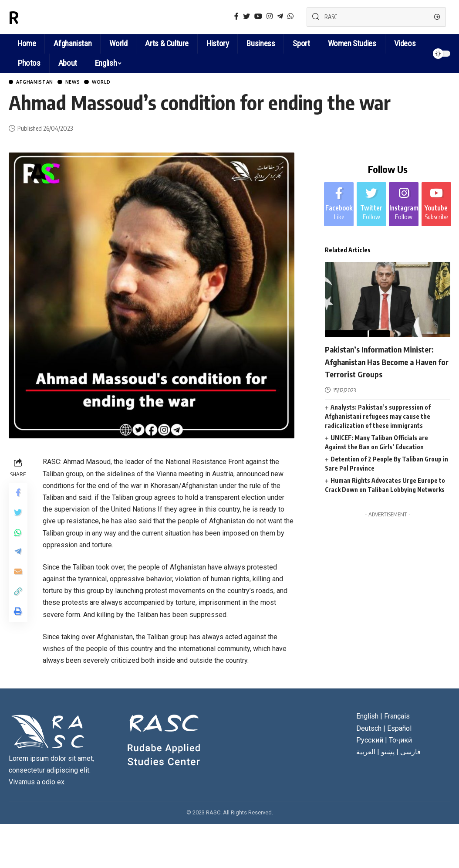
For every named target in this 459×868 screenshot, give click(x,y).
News (84, 83)
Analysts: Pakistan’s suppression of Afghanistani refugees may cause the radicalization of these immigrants (378, 429)
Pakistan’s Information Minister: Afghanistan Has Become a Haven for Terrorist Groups (385, 368)
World (118, 83)
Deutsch (369, 729)
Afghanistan (40, 83)
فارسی (410, 753)
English (106, 63)
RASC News (50, 17)
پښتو (388, 753)
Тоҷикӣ (400, 741)
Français (397, 717)
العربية (366, 753)
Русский (370, 741)
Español (399, 729)
